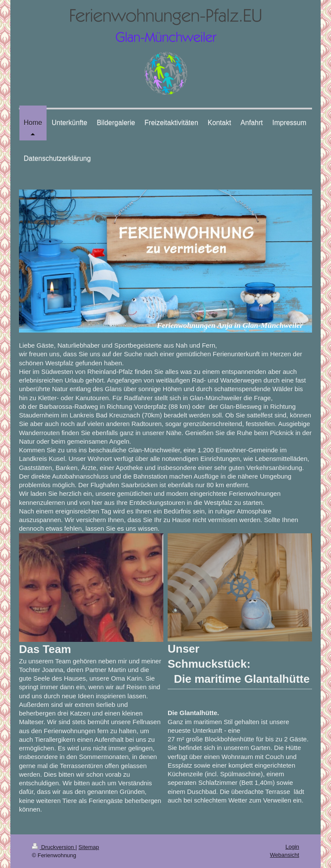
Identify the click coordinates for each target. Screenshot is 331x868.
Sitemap (89, 847)
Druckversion (54, 847)
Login (292, 847)
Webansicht (284, 855)
